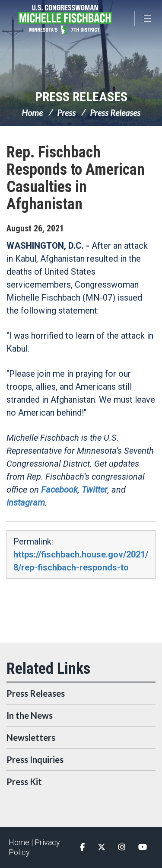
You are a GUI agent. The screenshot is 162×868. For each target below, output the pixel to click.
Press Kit (24, 782)
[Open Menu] (148, 18)
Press (66, 112)
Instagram (26, 503)
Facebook (59, 490)
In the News (30, 715)
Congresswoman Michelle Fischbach (78, 19)
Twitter (95, 490)
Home (32, 112)
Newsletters (31, 737)
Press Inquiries (35, 759)
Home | (22, 842)
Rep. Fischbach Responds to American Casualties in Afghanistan (76, 178)
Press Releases (81, 97)
